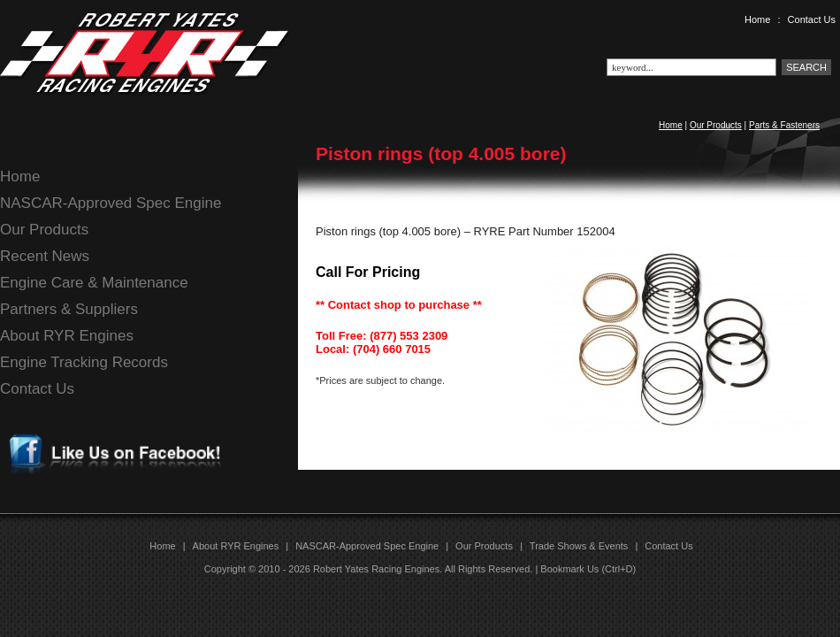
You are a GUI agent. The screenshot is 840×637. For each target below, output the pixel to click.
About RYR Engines (67, 336)
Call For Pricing (368, 272)
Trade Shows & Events (579, 546)
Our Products (716, 125)
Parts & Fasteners (784, 125)
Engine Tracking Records (84, 362)
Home (757, 19)
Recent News (45, 256)
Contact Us (812, 19)
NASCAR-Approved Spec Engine (111, 203)
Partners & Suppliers (69, 309)
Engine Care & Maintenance (94, 283)
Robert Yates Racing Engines (376, 569)
